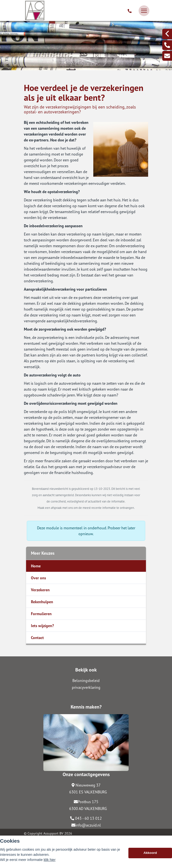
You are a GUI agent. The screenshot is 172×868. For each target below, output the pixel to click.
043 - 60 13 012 (86, 818)
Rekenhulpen (42, 602)
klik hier (50, 862)
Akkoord (150, 855)
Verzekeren (40, 590)
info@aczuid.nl (86, 825)
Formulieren (41, 614)
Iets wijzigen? (42, 626)
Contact (37, 638)
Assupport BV (53, 833)
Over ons (38, 578)
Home (36, 566)
